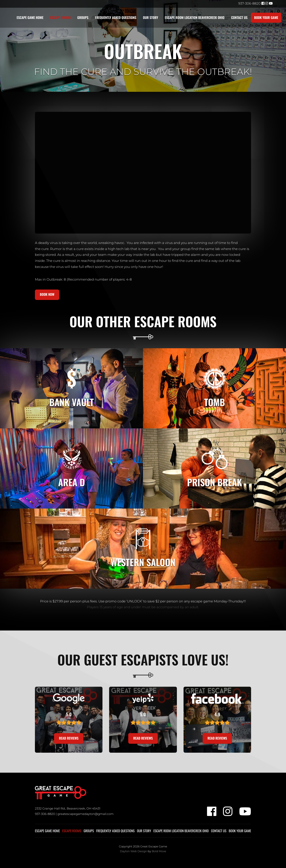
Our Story (151, 18)
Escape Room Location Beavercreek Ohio (195, 18)
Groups (83, 18)
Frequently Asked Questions (116, 18)
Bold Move (159, 852)
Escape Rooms (60, 18)
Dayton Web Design (134, 852)
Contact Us (240, 18)
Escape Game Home (30, 18)
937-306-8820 (249, 4)
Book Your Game (267, 18)
